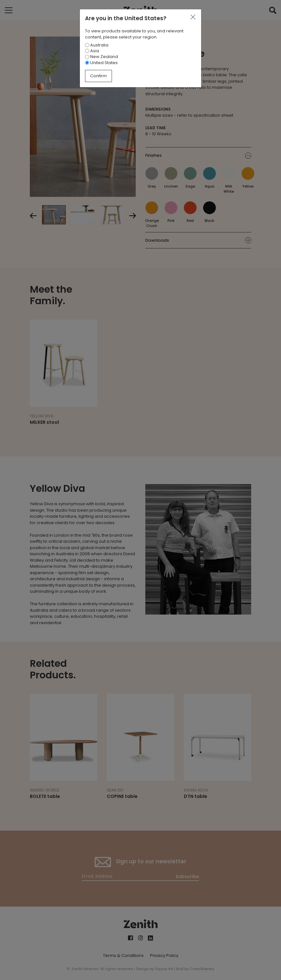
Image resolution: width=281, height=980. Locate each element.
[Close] (193, 17)
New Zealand (102, 57)
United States (101, 63)
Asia (92, 51)
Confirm (98, 76)
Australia (97, 45)
